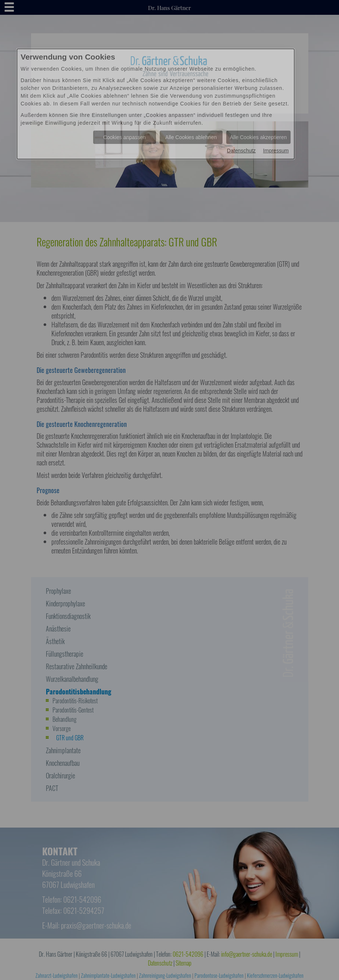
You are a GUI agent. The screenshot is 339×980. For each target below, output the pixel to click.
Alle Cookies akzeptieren (258, 137)
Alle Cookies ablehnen (191, 137)
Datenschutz (241, 151)
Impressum (276, 151)
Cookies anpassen (124, 137)
